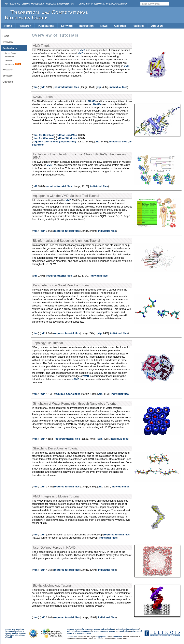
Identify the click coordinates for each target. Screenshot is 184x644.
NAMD (92, 101)
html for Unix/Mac (43, 135)
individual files (118, 87)
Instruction (86, 26)
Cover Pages (11, 53)
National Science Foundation (79, 631)
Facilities (138, 26)
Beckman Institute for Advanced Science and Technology (90, 629)
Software (67, 26)
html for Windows (43, 138)
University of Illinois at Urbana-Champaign (103, 4)
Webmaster (118, 637)
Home (8, 26)
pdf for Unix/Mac (67, 135)
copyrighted (101, 637)
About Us (157, 26)
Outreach (8, 82)
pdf (43, 87)
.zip (99, 87)
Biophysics (124, 631)
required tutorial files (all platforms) (54, 142)
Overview (8, 42)
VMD (83, 50)
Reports (8, 60)
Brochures (10, 57)
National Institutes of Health (127, 629)
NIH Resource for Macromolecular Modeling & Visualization (39, 4)
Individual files (108, 538)
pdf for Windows (67, 138)
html (35, 87)
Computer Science (108, 631)
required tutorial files (66, 87)
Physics (96, 631)
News (104, 26)
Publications (46, 26)
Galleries (120, 26)
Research (25, 26)
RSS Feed (13, 64)
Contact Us (71, 637)
